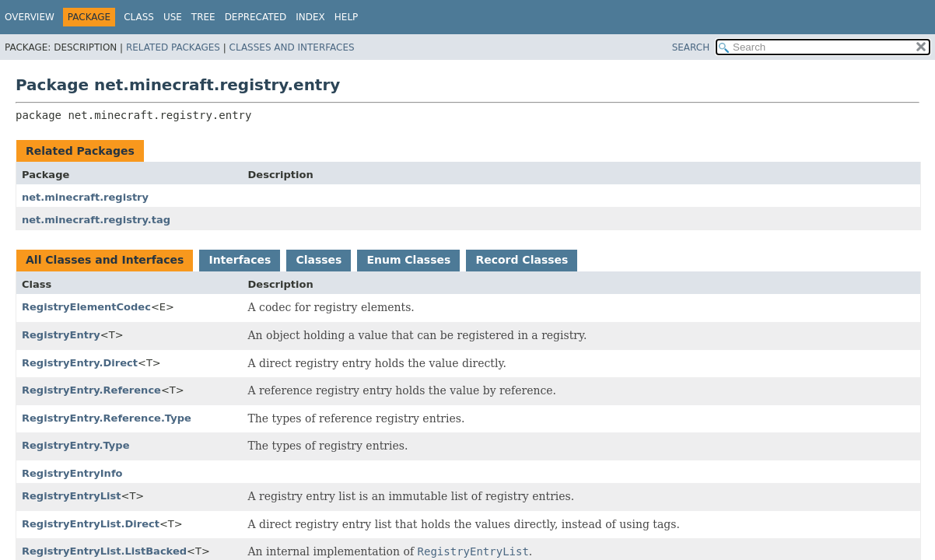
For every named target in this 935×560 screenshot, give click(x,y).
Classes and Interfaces (292, 47)
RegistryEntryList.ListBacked (104, 551)
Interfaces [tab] (240, 260)
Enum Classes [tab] (408, 260)
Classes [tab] (319, 260)
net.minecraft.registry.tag (96, 220)
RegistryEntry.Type (76, 445)
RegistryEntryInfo (72, 473)
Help (347, 17)
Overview (30, 17)
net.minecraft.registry (85, 197)
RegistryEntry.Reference (91, 390)
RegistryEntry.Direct (80, 363)
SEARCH (691, 47)
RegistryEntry (61, 335)
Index (310, 17)
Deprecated (256, 17)
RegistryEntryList (72, 496)
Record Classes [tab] (522, 260)
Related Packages (173, 47)
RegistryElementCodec (86, 307)
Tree (203, 17)
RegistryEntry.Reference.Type (107, 418)
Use (173, 17)
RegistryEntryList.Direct (91, 524)
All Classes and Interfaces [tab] (105, 260)
